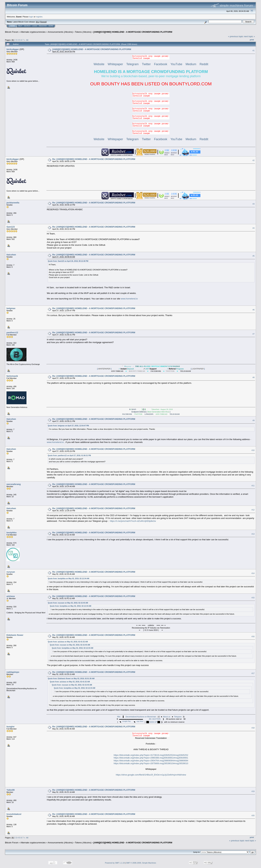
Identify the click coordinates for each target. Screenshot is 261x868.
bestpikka (11, 533)
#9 (254, 420)
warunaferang (14, 484)
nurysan (11, 572)
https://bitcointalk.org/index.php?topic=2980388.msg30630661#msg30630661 (151, 758)
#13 (253, 534)
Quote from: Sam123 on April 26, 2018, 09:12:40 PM (68, 261)
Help (20, 26)
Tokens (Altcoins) (83, 32)
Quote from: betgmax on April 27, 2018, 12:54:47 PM (68, 426)
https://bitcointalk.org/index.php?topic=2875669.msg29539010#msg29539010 (151, 763)
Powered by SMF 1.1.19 (115, 863)
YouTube (176, 64)
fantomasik (12, 376)
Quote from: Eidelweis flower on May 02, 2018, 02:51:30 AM (71, 679)
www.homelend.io (129, 299)
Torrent (43, 22)
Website (99, 64)
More (51, 26)
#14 (253, 573)
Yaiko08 (10, 790)
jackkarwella (13, 203)
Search (27, 26)
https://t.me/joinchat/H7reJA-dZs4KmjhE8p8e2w (133, 521)
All (27, 40)
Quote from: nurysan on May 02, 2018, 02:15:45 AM (68, 603)
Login (35, 26)
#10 (253, 450)
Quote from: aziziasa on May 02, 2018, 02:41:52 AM (68, 642)
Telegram (132, 64)
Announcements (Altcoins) (60, 32)
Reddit (204, 64)
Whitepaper (115, 64)
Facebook (161, 64)
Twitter (146, 64)
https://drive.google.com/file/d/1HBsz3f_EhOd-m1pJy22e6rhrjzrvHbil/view (151, 775)
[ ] (104, 369)
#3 (254, 204)
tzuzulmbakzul (14, 814)
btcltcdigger (13, 49)
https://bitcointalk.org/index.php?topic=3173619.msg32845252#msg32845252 (151, 755)
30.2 (38, 22)
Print (252, 40)
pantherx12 (12, 332)
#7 (254, 334)
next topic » (249, 36)
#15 (253, 598)
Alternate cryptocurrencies (33, 32)
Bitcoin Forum (12, 32)
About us (167, 717)
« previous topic (236, 36)
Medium (191, 64)
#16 (253, 636)
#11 (253, 486)
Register (43, 26)
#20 (253, 815)
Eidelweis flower (15, 635)
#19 (253, 791)
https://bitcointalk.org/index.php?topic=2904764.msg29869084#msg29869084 (151, 761)
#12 (253, 510)
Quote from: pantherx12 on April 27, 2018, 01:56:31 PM (69, 456)
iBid (119, 717)
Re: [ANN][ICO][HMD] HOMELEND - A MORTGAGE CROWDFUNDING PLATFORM (94, 159)
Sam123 (11, 227)
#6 (254, 310)
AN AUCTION (155, 719)
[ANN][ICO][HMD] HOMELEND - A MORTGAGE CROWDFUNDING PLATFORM (133, 32)
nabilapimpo (13, 672)
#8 (254, 377)
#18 (253, 728)
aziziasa (11, 596)
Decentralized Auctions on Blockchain (141, 717)
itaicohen (11, 255)
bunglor (10, 727)
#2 (254, 161)
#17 (253, 673)
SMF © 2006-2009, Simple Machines (141, 863)
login (31, 17)
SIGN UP (153, 722)
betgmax (11, 308)
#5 (254, 256)
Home (13, 26)
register (39, 17)
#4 (254, 228)
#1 (254, 51)
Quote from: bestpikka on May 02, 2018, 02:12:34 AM (68, 579)
